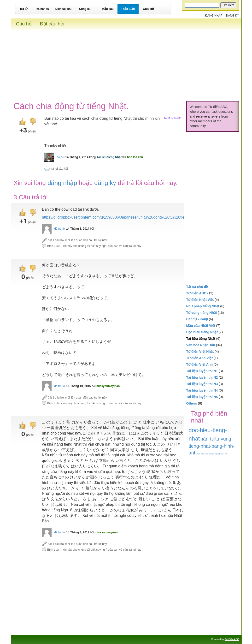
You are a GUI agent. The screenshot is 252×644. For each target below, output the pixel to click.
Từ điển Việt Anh (200, 364)
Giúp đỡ (148, 9)
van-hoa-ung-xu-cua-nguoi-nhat (211, 454)
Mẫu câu (108, 9)
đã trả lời (60, 229)
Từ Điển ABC (232, 639)
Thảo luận (128, 9)
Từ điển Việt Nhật (200, 352)
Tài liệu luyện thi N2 (202, 377)
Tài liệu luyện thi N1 (202, 371)
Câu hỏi (24, 24)
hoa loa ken (135, 157)
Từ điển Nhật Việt (200, 300)
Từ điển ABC (196, 293)
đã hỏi (61, 157)
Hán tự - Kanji (197, 319)
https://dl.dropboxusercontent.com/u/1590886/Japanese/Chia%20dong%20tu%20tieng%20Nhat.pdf (126, 217)
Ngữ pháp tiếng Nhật (203, 306)
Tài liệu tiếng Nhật (109, 157)
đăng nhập (62, 183)
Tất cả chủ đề (197, 287)
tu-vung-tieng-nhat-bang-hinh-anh (212, 446)
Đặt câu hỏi (52, 24)
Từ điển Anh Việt (200, 358)
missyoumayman (108, 386)
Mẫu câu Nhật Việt (201, 326)
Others (192, 403)
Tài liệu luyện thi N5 (202, 397)
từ (226, 454)
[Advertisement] (126, 63)
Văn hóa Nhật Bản (201, 345)
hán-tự (208, 439)
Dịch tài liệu (63, 9)
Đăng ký (232, 16)
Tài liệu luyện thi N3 (202, 384)
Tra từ (24, 9)
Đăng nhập (214, 16)
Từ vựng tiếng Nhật (202, 313)
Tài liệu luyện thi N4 (202, 390)
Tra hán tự (42, 9)
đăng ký (105, 183)
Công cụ (85, 9)
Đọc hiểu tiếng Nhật (202, 332)
